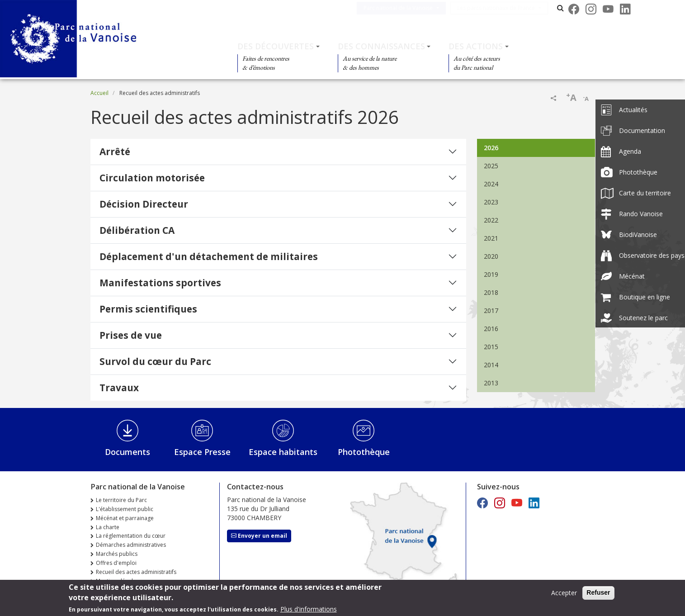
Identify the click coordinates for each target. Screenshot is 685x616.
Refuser (598, 592)
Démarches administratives (131, 545)
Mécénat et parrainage (125, 518)
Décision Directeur (144, 204)
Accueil (99, 93)
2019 (491, 274)
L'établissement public (125, 509)
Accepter (564, 593)
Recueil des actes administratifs (136, 572)
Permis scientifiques (148, 309)
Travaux (119, 388)
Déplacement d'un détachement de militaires (209, 256)
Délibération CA (137, 230)
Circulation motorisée (152, 178)
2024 (491, 184)
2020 (491, 256)
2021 (491, 238)
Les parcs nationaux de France (507, 8)
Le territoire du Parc (121, 500)
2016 (491, 329)
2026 (491, 148)
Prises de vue (131, 335)
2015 (491, 347)
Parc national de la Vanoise (409, 8)
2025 (491, 166)
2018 (491, 292)
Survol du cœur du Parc (155, 361)
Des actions (476, 46)
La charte (108, 527)
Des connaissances (381, 46)
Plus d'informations (309, 609)
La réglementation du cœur (131, 536)
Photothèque (364, 452)
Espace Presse (202, 452)
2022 (491, 220)
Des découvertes (276, 46)
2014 (491, 365)
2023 (491, 202)
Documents (128, 452)
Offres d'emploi (116, 563)
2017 (491, 310)
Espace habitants (283, 452)
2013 (491, 383)
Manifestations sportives (160, 283)
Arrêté (115, 152)
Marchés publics (117, 554)
